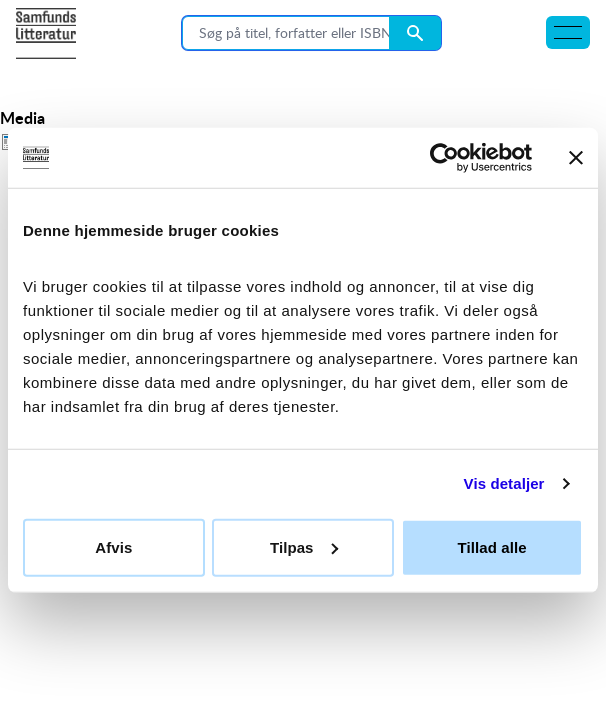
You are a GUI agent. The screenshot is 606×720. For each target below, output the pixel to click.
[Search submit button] (415, 33)
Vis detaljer (504, 483)
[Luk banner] (576, 158)
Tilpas (304, 546)
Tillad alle (492, 546)
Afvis (113, 546)
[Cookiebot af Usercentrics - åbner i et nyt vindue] (444, 158)
